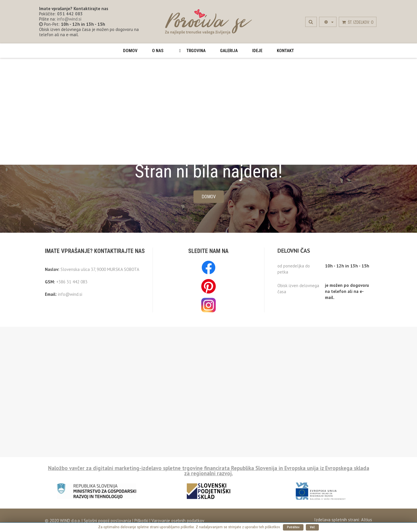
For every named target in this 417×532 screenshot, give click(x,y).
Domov (209, 197)
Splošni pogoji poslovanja (107, 521)
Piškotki (141, 521)
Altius (367, 520)
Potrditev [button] (293, 527)
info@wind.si (69, 19)
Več (312, 527)
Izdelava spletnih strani (336, 520)
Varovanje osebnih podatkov (178, 521)
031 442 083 (70, 14)
